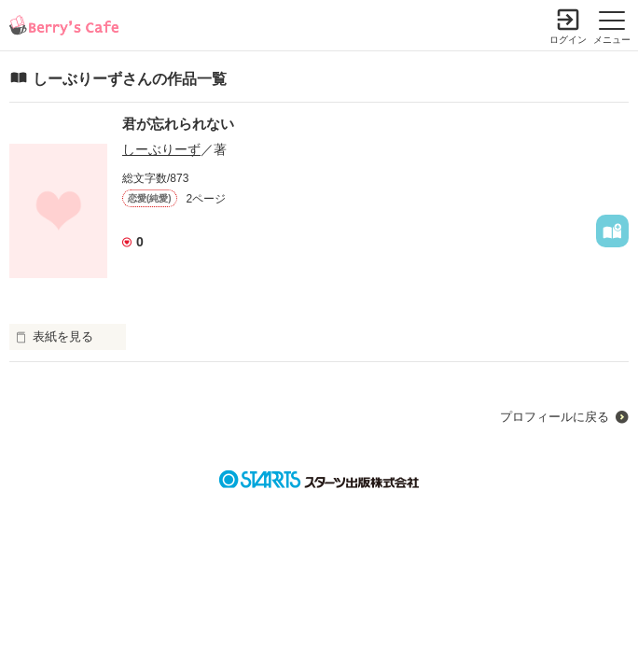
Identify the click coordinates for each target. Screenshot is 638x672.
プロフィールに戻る (555, 417)
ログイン (568, 40)
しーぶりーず (161, 149)
